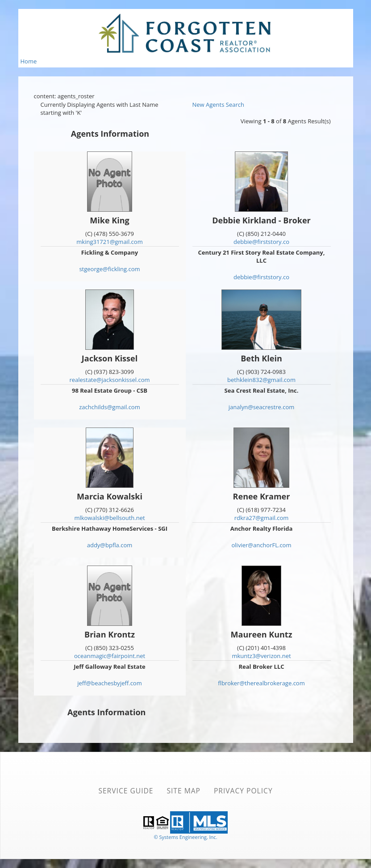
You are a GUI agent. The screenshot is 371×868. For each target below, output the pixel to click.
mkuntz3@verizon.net (261, 656)
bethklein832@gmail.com (261, 380)
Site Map (183, 791)
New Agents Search (218, 105)
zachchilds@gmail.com (109, 407)
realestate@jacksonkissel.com (109, 380)
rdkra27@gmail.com (262, 518)
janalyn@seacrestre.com (262, 407)
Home (29, 61)
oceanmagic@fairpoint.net (110, 656)
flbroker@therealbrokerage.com (261, 683)
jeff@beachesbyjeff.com (109, 683)
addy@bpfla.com (110, 545)
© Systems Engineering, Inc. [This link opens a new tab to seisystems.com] (185, 837)
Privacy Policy (243, 791)
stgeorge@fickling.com (109, 269)
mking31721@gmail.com (109, 242)
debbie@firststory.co (261, 242)
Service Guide (126, 791)
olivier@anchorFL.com (262, 545)
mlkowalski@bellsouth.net (109, 518)
